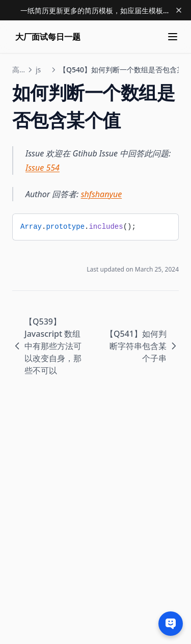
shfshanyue (102, 194)
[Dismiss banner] (179, 10)
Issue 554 (43, 168)
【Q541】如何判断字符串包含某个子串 (142, 346)
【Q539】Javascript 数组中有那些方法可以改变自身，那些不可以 (47, 346)
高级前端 (18, 70)
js (38, 70)
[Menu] (173, 37)
